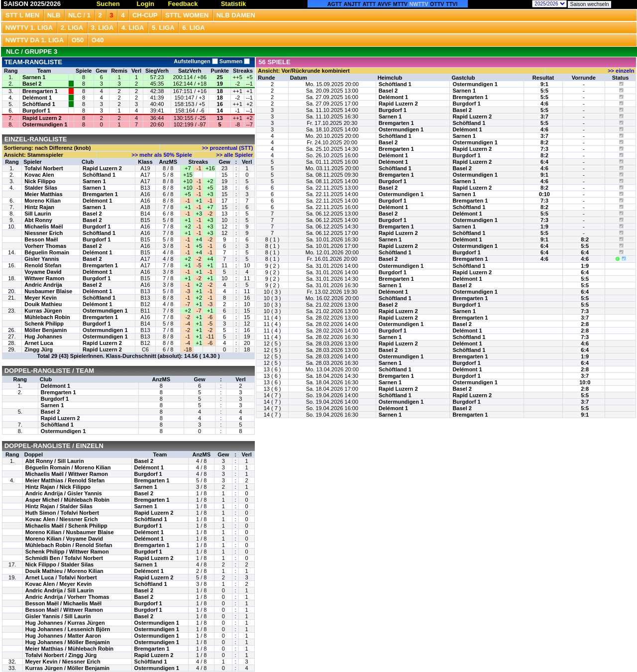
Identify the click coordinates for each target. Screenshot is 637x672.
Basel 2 (32, 84)
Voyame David (43, 272)
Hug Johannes (43, 336)
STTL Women (187, 15)
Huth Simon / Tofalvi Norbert (62, 513)
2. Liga (72, 28)
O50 (78, 40)
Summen (234, 61)
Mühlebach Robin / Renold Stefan (69, 545)
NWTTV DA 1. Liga (35, 40)
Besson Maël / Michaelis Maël (63, 603)
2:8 (585, 324)
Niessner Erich (44, 233)
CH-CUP (145, 15)
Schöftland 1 (39, 104)
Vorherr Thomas (45, 246)
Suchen (108, 4)
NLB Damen (236, 15)
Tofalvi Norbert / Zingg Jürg (61, 655)
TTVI (452, 4)
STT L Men (22, 15)
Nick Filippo (40, 181)
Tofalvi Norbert (44, 168)
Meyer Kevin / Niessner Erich (63, 662)
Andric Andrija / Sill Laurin (60, 590)
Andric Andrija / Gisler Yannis (64, 493)
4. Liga (133, 28)
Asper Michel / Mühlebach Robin (67, 500)
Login (146, 4)
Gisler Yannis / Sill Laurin (58, 616)
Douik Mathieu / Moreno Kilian (64, 571)
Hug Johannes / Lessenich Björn (68, 629)
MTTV (400, 4)
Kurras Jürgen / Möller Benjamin (67, 668)
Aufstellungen (196, 61)
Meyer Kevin (41, 298)
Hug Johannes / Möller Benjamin (68, 642)
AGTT (335, 4)
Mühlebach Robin (47, 317)
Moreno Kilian (43, 201)
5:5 (544, 91)
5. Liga (163, 28)
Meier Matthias (43, 194)
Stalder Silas (41, 188)
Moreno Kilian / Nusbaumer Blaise (70, 532)
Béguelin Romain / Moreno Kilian (68, 467)
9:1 (544, 84)
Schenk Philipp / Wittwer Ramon (67, 552)
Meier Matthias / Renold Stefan (65, 480)
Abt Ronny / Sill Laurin (55, 461)
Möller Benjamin (46, 330)
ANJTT (352, 4)
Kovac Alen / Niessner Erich (62, 519)
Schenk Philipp (44, 324)
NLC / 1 (79, 15)
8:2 (544, 142)
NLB (54, 15)
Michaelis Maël (44, 226)
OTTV (437, 4)
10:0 (585, 382)
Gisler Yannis (42, 259)
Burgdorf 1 (36, 111)
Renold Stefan (43, 265)
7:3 (544, 149)
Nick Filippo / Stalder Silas (60, 564)
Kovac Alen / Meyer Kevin (58, 584)
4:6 (544, 104)
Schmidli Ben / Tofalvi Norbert (64, 558)
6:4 (544, 162)
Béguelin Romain (47, 252)
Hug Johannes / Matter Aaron (63, 636)
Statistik (234, 4)
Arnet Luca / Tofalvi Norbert (61, 577)
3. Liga (103, 28)
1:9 (544, 226)
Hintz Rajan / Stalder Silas (59, 506)
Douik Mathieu (43, 304)
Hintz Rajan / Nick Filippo (58, 487)
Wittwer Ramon (44, 278)
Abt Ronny (38, 220)
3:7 (544, 116)
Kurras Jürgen (43, 311)
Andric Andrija (43, 285)
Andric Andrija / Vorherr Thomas (67, 597)
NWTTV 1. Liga (29, 28)
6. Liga (194, 28)
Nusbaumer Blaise (48, 291)
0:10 (544, 194)
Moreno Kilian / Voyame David (64, 539)
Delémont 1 (37, 98)
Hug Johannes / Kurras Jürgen (65, 623)
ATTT (369, 4)
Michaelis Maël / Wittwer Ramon (67, 474)
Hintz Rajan (39, 207)
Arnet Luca (39, 343)
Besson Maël (41, 239)
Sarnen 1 (34, 77)
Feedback (183, 4)
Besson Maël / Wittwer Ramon (64, 610)
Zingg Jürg (39, 349)
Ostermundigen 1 (45, 124)
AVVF (385, 4)
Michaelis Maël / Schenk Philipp (66, 526)
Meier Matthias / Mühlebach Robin (69, 649)
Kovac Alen (39, 175)
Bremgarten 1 (40, 91)
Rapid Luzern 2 (42, 118)
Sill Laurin (38, 214)
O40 (98, 40)
